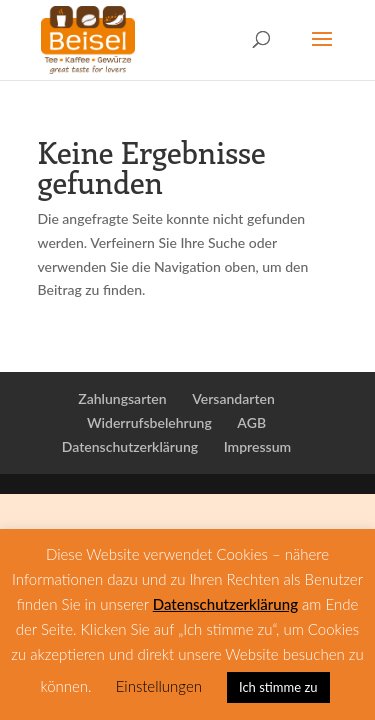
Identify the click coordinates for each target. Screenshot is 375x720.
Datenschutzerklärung (130, 446)
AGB (251, 422)
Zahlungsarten (122, 398)
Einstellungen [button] (159, 686)
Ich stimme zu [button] (278, 687)
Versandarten (233, 398)
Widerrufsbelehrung (149, 422)
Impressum (258, 446)
